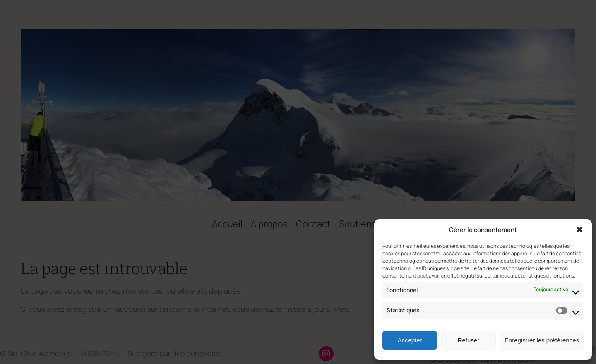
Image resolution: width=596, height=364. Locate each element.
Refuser (469, 340)
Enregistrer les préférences (542, 340)
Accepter (410, 340)
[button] (579, 230)
